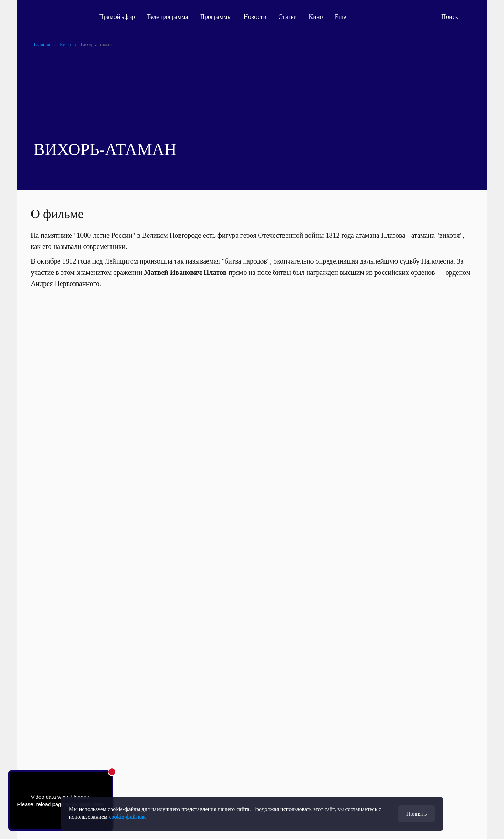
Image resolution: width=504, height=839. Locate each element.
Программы (216, 17)
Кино (316, 17)
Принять (416, 814)
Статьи (288, 17)
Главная (42, 45)
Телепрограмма (168, 17)
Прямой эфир (117, 17)
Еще (345, 17)
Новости (255, 17)
